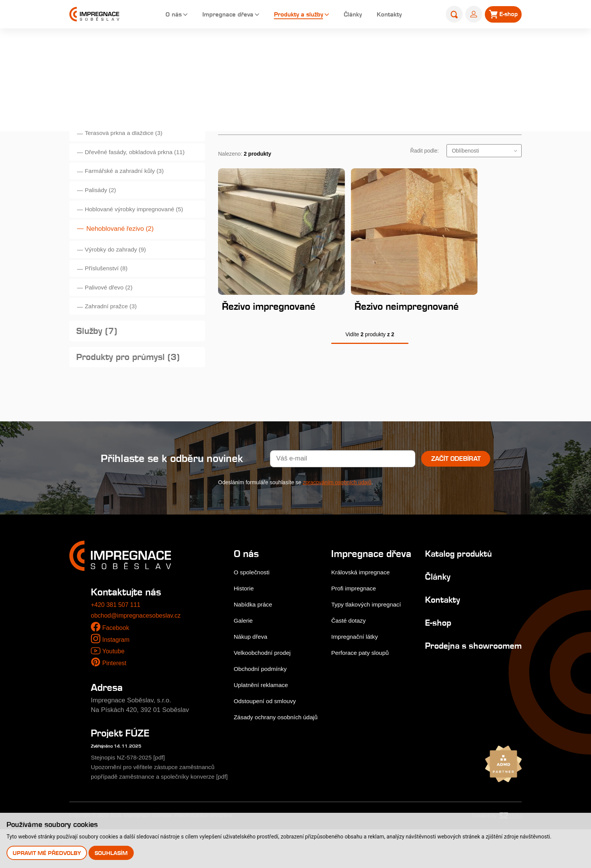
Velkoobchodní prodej (265, 681)
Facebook (117, 657)
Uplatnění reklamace (264, 714)
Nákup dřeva (252, 665)
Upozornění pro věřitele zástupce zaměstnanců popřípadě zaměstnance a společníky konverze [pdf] (159, 805)
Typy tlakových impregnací (370, 644)
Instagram (117, 668)
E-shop (432, 651)
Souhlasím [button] (112, 852)
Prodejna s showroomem (447, 679)
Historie (245, 617)
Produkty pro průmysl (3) (132, 384)
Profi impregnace (356, 628)
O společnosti (254, 601)
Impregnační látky (357, 676)
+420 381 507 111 (117, 634)
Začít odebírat (456, 487)
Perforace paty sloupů (363, 693)
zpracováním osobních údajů (337, 511)
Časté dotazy (350, 660)
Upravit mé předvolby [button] (47, 852)
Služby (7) (99, 356)
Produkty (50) (108, 114)
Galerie (244, 649)
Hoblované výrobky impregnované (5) (140, 222)
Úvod (358, 48)
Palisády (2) (103, 200)
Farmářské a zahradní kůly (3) (130, 179)
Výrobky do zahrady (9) (120, 264)
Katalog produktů (455, 582)
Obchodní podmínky (263, 698)
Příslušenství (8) (110, 285)
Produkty (442, 48)
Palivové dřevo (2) (112, 307)
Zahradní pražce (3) (115, 328)
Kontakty (389, 15)
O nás (157, 15)
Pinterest (115, 692)
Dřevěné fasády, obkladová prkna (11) (141, 158)
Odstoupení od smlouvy (268, 730)
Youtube (114, 680)
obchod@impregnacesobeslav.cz (139, 644)
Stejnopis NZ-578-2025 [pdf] (132, 786)
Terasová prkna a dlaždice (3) (129, 137)
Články (350, 15)
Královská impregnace (364, 612)
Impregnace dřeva (215, 15)
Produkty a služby (292, 15)
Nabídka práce (255, 633)
